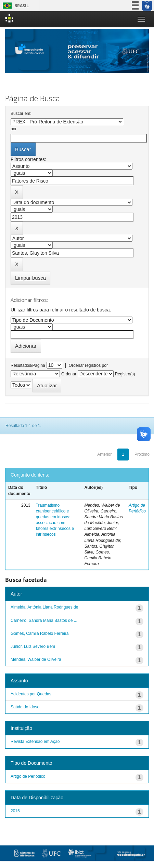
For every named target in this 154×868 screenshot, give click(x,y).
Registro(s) (125, 374)
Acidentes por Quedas (31, 694)
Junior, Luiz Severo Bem (33, 646)
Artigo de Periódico (28, 776)
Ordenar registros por (88, 365)
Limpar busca (30, 278)
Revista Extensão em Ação (35, 742)
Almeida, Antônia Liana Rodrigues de (44, 607)
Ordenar (69, 374)
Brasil (15, 6)
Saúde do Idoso (25, 707)
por (14, 129)
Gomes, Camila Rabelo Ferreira (40, 633)
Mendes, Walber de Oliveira (36, 659)
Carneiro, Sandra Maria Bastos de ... (44, 620)
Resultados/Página (28, 365)
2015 (15, 811)
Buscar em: (21, 113)
